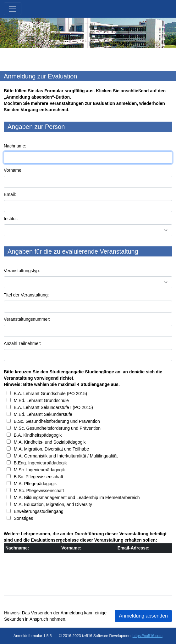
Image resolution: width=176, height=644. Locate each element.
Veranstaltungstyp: (22, 271)
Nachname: (15, 146)
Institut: (11, 219)
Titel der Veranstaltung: (26, 295)
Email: (10, 194)
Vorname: (13, 170)
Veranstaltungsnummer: (27, 319)
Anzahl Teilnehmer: (22, 343)
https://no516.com (148, 636)
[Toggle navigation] (13, 9)
